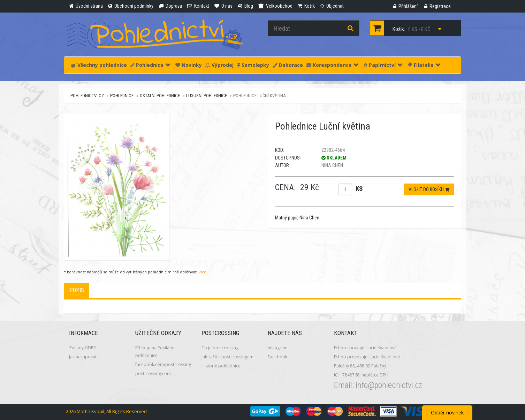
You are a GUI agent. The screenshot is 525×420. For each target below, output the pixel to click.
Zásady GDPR (82, 348)
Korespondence (332, 65)
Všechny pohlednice (99, 65)
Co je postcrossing (220, 348)
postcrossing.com (153, 374)
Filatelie (424, 65)
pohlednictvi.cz (87, 96)
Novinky (189, 65)
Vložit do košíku (429, 189)
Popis (77, 290)
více (203, 272)
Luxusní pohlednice (207, 96)
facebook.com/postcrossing (163, 364)
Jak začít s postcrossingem (227, 357)
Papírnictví (383, 65)
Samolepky (253, 65)
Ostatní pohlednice (160, 96)
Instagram (278, 348)
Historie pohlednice (221, 366)
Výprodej (219, 65)
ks (359, 189)
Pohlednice (150, 65)
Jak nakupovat (83, 357)
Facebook (277, 357)
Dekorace (288, 65)
